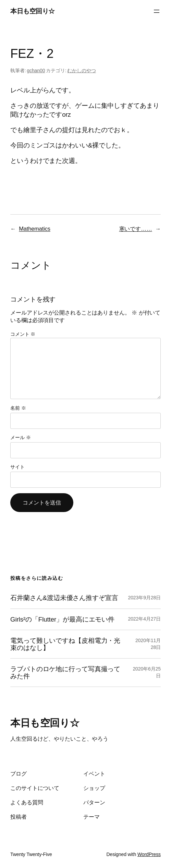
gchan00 (36, 71)
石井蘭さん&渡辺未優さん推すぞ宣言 (64, 598)
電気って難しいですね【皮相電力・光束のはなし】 (65, 644)
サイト (17, 467)
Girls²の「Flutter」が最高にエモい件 (62, 619)
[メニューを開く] (157, 11)
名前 (18, 408)
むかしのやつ (81, 71)
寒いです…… (136, 229)
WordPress (149, 854)
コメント (23, 334)
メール (20, 437)
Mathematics (35, 229)
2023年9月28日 (144, 598)
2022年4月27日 (144, 619)
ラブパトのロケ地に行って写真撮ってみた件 (65, 673)
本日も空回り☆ (33, 11)
